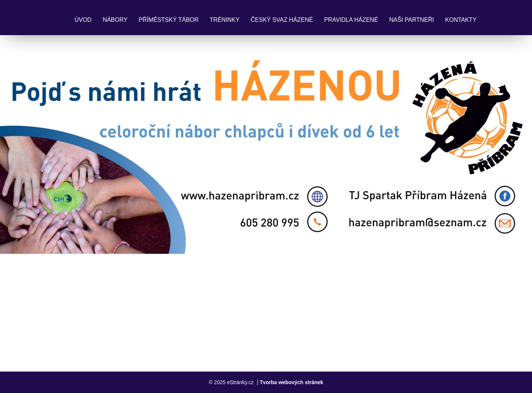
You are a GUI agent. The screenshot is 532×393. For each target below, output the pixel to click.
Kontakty (461, 20)
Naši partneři (412, 20)
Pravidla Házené (351, 20)
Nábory (115, 20)
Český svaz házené (282, 20)
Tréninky (225, 20)
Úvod (83, 20)
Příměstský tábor (168, 20)
